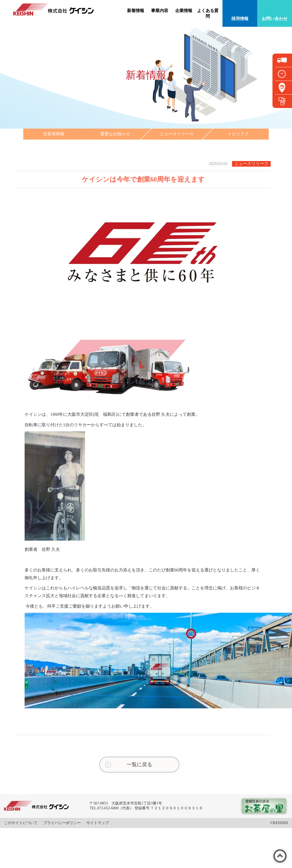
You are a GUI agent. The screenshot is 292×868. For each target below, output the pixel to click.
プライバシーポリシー (62, 823)
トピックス (238, 134)
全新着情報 (54, 134)
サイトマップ (98, 823)
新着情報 (136, 11)
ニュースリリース (177, 134)
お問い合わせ (275, 19)
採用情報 (240, 19)
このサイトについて (21, 823)
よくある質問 (208, 13)
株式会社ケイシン (53, 10)
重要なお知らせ (115, 134)
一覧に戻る (139, 764)
